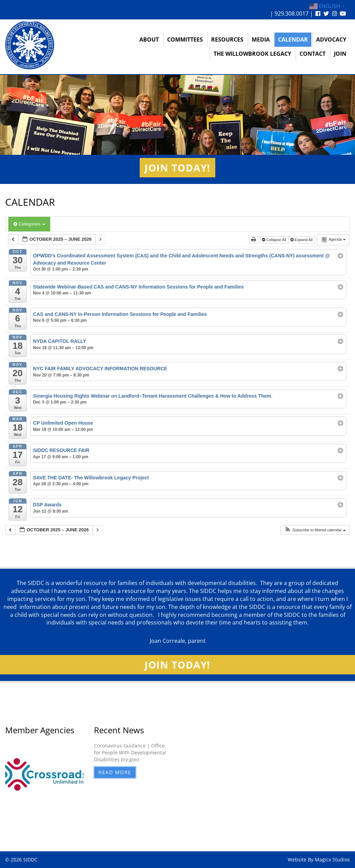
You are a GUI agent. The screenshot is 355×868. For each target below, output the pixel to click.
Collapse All (275, 240)
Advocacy (331, 39)
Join (340, 54)
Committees (185, 39)
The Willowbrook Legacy (252, 54)
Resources (227, 39)
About (149, 39)
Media (261, 39)
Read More (115, 772)
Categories (29, 224)
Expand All (302, 240)
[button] (315, 530)
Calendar (293, 39)
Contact (313, 54)
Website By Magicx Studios (319, 860)
